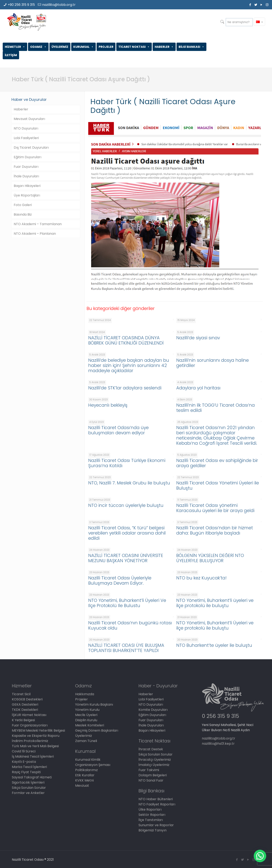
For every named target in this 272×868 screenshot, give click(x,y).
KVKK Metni (84, 780)
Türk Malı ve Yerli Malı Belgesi (35, 746)
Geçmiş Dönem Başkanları (97, 730)
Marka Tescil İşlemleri (29, 767)
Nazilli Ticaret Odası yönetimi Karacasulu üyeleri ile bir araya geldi (215, 508)
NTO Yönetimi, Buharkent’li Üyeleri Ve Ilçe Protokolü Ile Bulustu (127, 603)
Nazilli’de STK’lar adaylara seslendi (125, 388)
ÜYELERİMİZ (60, 47)
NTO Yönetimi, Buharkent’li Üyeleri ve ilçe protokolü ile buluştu (215, 625)
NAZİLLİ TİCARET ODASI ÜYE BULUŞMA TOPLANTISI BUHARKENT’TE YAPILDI (126, 648)
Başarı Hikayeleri (27, 186)
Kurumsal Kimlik (88, 760)
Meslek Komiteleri (90, 725)
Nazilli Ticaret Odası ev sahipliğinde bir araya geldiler (217, 463)
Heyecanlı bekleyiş (108, 405)
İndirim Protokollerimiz (30, 741)
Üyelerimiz (84, 736)
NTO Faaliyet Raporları (157, 804)
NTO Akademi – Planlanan (35, 234)
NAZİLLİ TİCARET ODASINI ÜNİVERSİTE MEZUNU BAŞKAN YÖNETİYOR (126, 558)
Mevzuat (82, 786)
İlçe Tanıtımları (151, 820)
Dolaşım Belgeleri (153, 775)
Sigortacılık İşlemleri (28, 782)
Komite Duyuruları (153, 710)
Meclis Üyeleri (86, 715)
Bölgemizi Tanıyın (153, 830)
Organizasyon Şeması (93, 765)
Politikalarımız (86, 770)
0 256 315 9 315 (220, 716)
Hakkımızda (85, 694)
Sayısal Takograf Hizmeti (32, 777)
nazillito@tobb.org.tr (59, 5)
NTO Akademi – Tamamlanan (38, 224)
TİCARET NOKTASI (134, 47)
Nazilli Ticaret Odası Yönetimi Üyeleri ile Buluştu (218, 485)
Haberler (21, 109)
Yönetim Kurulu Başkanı (94, 704)
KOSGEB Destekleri (27, 699)
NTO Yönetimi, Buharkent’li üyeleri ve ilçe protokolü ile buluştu (215, 603)
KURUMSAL (83, 47)
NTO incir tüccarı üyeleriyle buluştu (126, 505)
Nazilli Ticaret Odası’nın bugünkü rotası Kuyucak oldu (130, 625)
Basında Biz (23, 214)
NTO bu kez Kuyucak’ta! (201, 578)
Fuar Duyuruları (26, 167)
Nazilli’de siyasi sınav (198, 338)
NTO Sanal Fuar (151, 780)
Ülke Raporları (150, 809)
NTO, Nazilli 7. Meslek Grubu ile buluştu (129, 483)
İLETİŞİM (11, 55)
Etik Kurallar (85, 775)
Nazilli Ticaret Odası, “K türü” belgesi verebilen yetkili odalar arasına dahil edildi (127, 533)
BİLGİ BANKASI (191, 47)
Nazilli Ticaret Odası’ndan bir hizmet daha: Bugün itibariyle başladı (215, 530)
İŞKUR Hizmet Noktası (29, 715)
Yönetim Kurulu (87, 710)
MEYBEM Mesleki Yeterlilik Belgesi (38, 730)
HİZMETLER (15, 47)
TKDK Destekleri (25, 710)
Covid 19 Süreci (24, 751)
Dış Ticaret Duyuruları (31, 148)
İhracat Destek (151, 749)
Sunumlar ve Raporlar (156, 825)
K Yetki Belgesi (23, 720)
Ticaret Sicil (21, 694)
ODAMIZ (38, 47)
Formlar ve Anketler (28, 793)
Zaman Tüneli (86, 741)
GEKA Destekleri (25, 704)
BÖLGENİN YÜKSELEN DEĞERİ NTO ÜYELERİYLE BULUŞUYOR (210, 558)
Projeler (81, 699)
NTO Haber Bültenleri (156, 799)
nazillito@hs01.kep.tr (218, 744)
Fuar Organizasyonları (30, 725)
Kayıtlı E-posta (24, 762)
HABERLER (164, 47)
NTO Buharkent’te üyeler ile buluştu (214, 645)
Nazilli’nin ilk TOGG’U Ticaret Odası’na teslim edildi (216, 408)
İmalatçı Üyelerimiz (154, 765)
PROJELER (106, 47)
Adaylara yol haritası (198, 388)
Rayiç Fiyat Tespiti (26, 772)
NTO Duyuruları (26, 128)
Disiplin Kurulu (86, 720)
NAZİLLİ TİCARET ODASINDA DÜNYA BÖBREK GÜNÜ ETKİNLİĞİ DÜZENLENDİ (126, 340)
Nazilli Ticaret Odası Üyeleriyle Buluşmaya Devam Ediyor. (120, 580)
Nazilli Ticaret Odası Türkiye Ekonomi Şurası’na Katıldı (127, 463)
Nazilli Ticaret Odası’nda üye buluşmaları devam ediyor (118, 430)
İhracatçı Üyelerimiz (155, 760)
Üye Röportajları (27, 195)
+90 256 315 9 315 (21, 5)
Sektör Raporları (152, 815)
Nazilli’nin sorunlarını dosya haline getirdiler (213, 363)
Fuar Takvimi (149, 770)
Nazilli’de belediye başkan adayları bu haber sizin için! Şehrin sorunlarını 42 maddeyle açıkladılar (129, 365)
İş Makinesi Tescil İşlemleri (33, 756)
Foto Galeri (23, 205)
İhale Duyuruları (26, 176)
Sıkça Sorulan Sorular (29, 788)
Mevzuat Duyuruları (29, 119)
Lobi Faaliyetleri (26, 138)
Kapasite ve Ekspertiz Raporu (36, 736)
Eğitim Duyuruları (28, 157)
